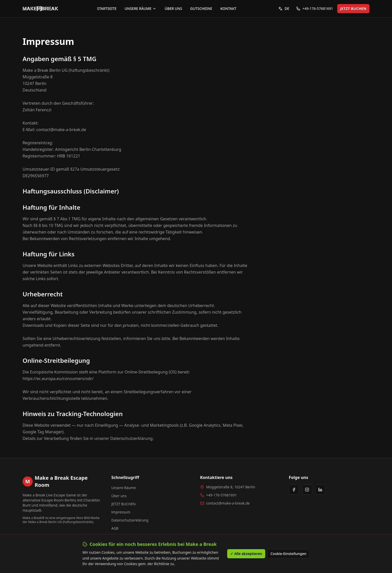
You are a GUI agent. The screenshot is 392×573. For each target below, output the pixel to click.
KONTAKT (228, 8)
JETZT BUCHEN (353, 8)
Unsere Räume (124, 488)
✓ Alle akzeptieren (246, 554)
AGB (115, 528)
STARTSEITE (107, 8)
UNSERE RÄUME (140, 8)
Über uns (119, 496)
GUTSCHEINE (201, 8)
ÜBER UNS (173, 8)
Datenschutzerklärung (130, 520)
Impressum (121, 512)
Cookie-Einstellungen (288, 554)
